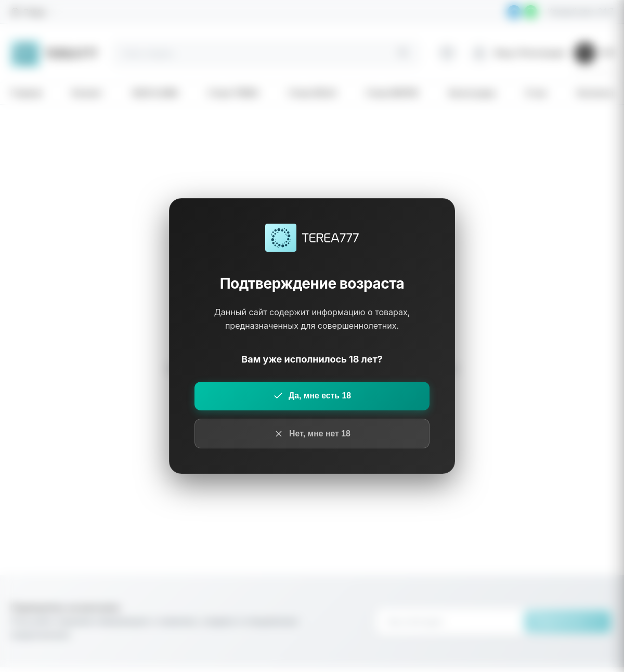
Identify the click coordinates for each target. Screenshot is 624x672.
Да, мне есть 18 (312, 396)
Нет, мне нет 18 (312, 434)
